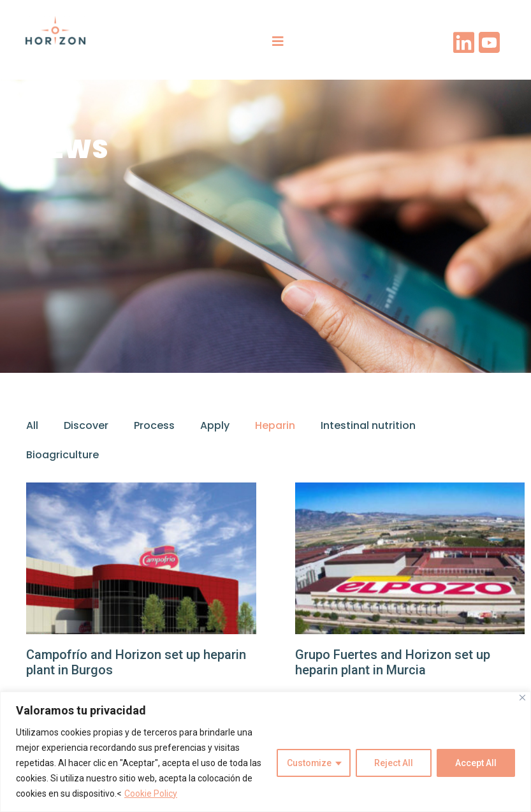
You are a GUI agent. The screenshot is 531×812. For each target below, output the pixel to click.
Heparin (275, 425)
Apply (215, 425)
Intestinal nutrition (368, 425)
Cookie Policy (151, 794)
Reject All (394, 763)
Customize (309, 763)
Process (154, 425)
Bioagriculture (62, 455)
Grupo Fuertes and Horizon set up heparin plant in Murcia (393, 662)
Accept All (476, 763)
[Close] (522, 698)
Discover (86, 425)
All (32, 425)
